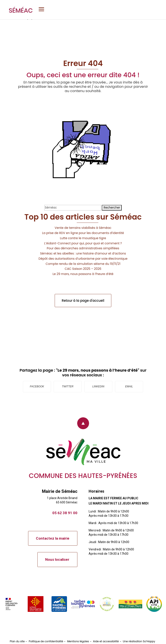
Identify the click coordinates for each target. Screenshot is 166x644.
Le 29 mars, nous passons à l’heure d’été (83, 274)
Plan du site (17, 641)
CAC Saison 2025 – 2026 (83, 269)
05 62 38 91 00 (65, 513)
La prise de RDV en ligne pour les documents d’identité (83, 233)
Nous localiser (57, 559)
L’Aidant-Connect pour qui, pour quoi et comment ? (83, 243)
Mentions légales (78, 641)
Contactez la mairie (53, 538)
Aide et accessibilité (106, 641)
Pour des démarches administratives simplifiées (83, 248)
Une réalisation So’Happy (139, 641)
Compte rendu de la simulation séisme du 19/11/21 (83, 264)
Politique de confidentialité (46, 641)
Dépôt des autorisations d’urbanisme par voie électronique (83, 259)
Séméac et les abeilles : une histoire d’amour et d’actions (83, 253)
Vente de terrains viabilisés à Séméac (83, 228)
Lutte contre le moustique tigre (83, 238)
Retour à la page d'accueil (83, 301)
